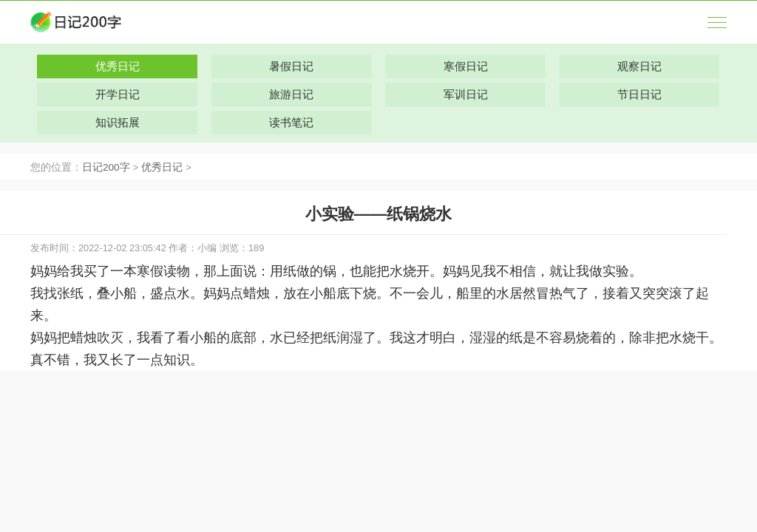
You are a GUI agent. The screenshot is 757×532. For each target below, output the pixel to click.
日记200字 (106, 167)
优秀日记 (162, 167)
